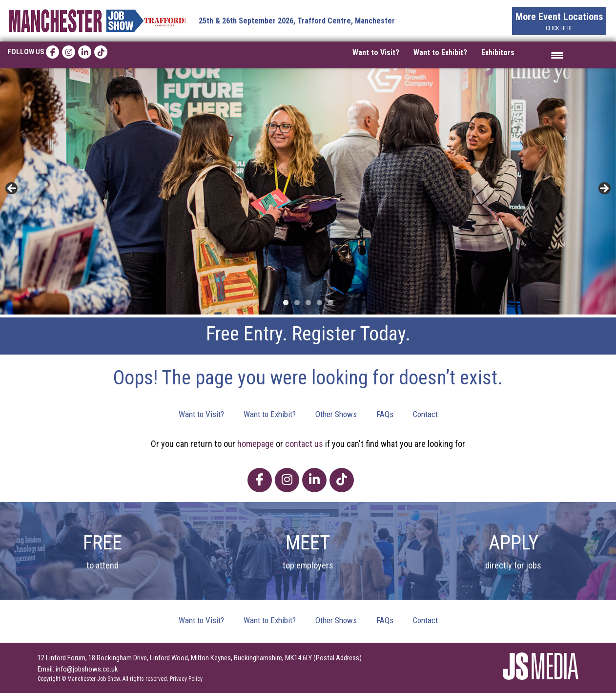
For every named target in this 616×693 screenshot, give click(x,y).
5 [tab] (331, 303)
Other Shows (336, 414)
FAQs (385, 414)
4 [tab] (319, 303)
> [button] (604, 189)
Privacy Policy (186, 679)
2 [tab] (297, 303)
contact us (304, 444)
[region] (308, 192)
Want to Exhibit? (440, 52)
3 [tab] (308, 303)
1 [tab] (286, 303)
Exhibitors (498, 52)
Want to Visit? (376, 52)
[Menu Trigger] (557, 55)
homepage (256, 444)
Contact (425, 414)
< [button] (12, 189)
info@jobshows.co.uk (87, 669)
